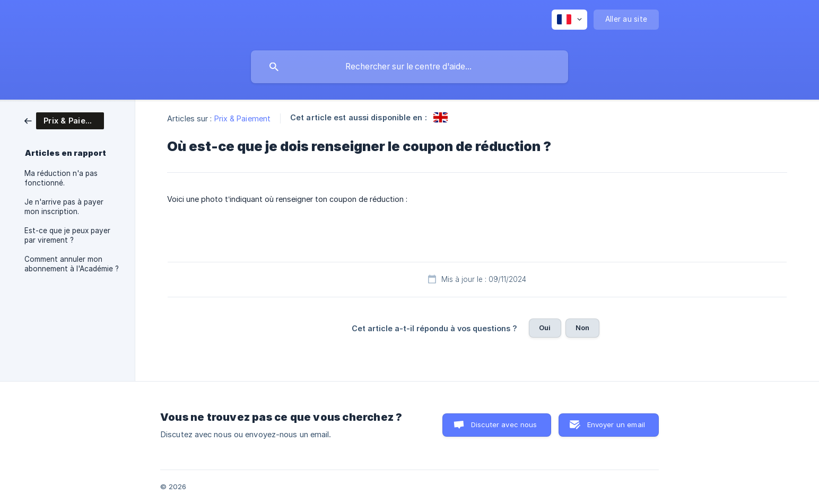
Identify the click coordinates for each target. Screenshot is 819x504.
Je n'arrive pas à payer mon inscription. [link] (64, 207)
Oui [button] (545, 328)
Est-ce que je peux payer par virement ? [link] (67, 235)
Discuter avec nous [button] (504, 425)
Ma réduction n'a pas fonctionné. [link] (61, 178)
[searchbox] (409, 67)
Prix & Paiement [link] (243, 118)
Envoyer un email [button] (616, 425)
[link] (64, 120)
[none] (569, 20)
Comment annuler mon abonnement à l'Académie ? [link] (72, 264)
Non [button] (582, 328)
